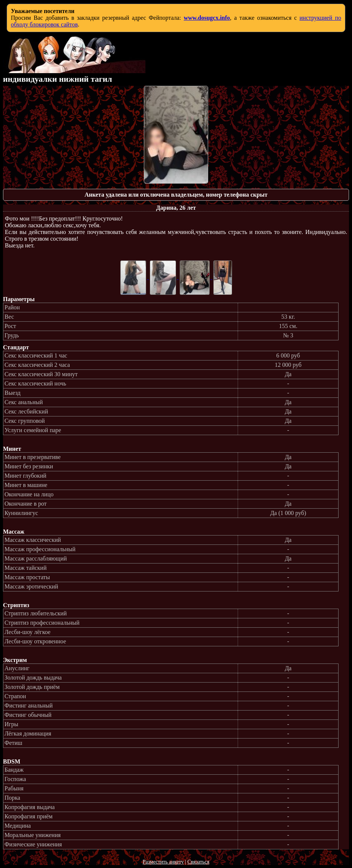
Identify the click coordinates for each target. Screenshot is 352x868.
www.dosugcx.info (207, 18)
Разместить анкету (163, 862)
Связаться (198, 862)
